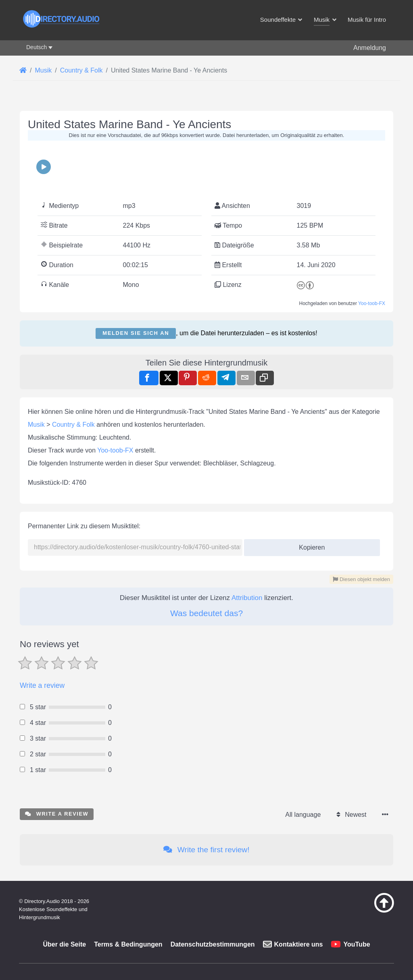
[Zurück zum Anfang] (371, 911)
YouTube (357, 944)
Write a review (42, 685)
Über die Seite (64, 944)
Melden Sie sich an (136, 333)
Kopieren (309, 545)
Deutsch (37, 47)
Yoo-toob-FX (372, 303)
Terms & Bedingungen (128, 944)
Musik (36, 425)
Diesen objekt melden (361, 579)
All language (303, 815)
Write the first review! (206, 850)
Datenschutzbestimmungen (213, 944)
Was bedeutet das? (206, 613)
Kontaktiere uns (299, 944)
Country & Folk (73, 425)
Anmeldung (370, 48)
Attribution (247, 598)
